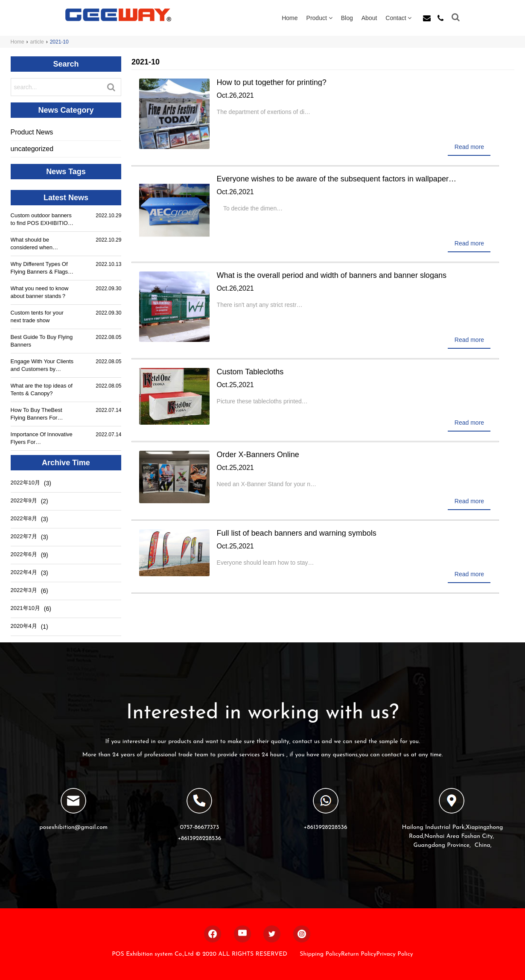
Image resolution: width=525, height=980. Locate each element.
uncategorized (32, 149)
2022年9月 (24, 500)
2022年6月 (24, 554)
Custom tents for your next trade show (37, 316)
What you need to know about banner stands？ (40, 292)
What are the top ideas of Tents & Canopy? (42, 389)
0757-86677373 (199, 827)
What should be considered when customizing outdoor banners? (35, 244)
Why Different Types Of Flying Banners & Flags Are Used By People (39, 268)
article (37, 42)
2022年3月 (24, 590)
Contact (398, 18)
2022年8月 (24, 518)
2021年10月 (25, 608)
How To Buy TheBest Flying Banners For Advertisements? (36, 414)
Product (319, 18)
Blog (347, 18)
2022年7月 (24, 536)
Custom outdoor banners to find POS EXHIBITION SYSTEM (41, 220)
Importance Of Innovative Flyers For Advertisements (42, 439)
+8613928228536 (199, 839)
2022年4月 (24, 572)
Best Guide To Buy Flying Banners (42, 341)
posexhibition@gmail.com (73, 827)
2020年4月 (24, 626)
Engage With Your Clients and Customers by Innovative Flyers (42, 366)
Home (290, 18)
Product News (32, 132)
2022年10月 (25, 483)
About (369, 18)
